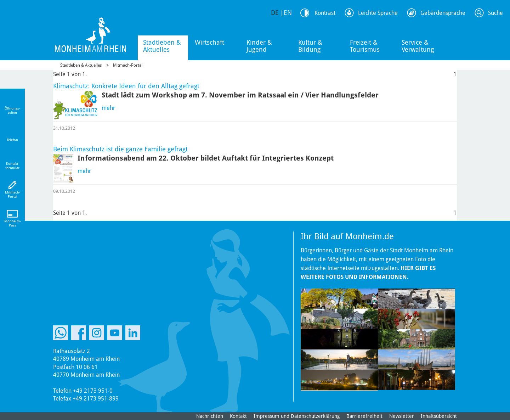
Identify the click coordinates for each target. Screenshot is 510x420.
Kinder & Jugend (259, 46)
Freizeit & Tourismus (365, 46)
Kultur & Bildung (310, 46)
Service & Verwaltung (418, 46)
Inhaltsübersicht (439, 416)
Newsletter (402, 416)
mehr (108, 108)
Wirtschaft (209, 42)
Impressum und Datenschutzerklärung (297, 416)
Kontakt (238, 416)
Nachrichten (210, 416)
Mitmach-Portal (128, 65)
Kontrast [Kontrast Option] (325, 13)
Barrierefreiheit (364, 416)
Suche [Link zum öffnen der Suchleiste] (495, 13)
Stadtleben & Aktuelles (162, 46)
